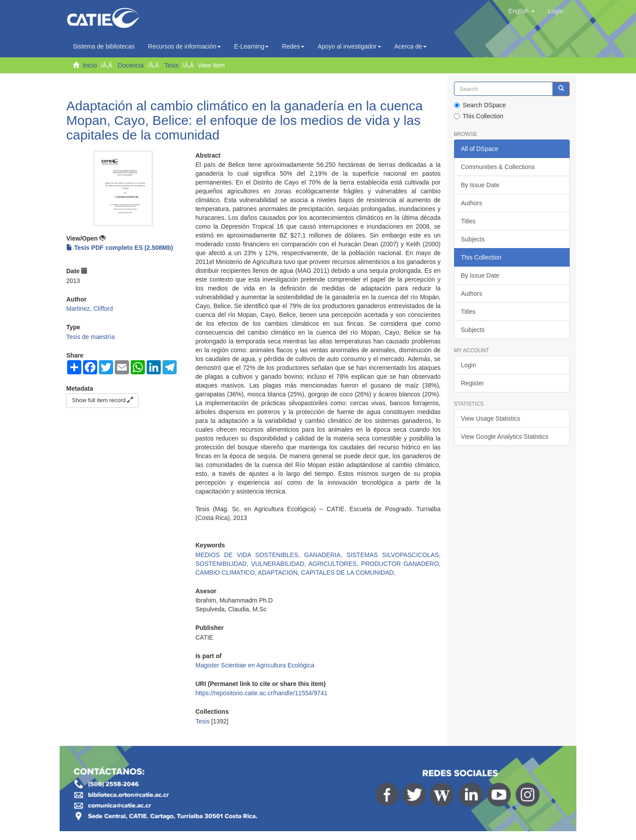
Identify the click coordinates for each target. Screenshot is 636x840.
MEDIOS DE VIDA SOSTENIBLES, (250, 555)
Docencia (131, 65)
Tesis (171, 65)
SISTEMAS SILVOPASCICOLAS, (394, 555)
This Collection (479, 116)
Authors (472, 203)
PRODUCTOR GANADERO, (401, 564)
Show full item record (102, 400)
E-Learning (252, 46)
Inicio (90, 65)
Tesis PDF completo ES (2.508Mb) (120, 248)
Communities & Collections (498, 167)
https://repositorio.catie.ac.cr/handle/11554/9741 (261, 693)
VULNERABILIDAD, (280, 564)
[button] (522, 11)
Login (469, 365)
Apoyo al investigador (349, 46)
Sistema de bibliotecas (104, 46)
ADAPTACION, (280, 573)
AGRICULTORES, (335, 564)
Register (473, 383)
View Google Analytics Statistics (505, 437)
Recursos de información (184, 46)
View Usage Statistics (491, 418)
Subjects (473, 239)
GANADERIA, (326, 555)
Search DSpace (480, 105)
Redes (293, 46)
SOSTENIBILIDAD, (223, 564)
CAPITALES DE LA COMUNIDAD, (348, 573)
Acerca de (411, 46)
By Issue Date (480, 185)
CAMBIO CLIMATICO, (226, 573)
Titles (468, 221)
